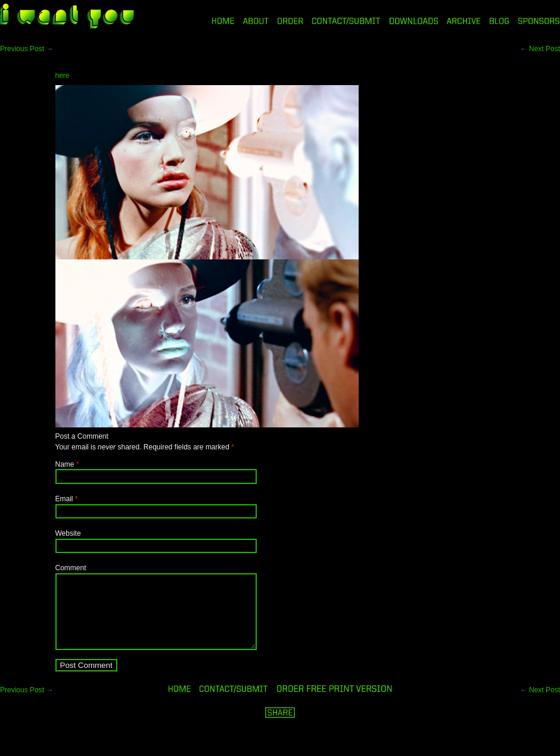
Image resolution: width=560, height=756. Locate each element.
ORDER (290, 21)
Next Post (540, 49)
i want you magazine (67, 17)
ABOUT (256, 21)
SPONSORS (539, 21)
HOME (223, 21)
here (63, 76)
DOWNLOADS (414, 21)
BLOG (500, 21)
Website (68, 533)
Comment (71, 568)
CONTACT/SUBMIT (346, 21)
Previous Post (27, 49)
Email (64, 499)
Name (65, 464)
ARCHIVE (464, 21)
